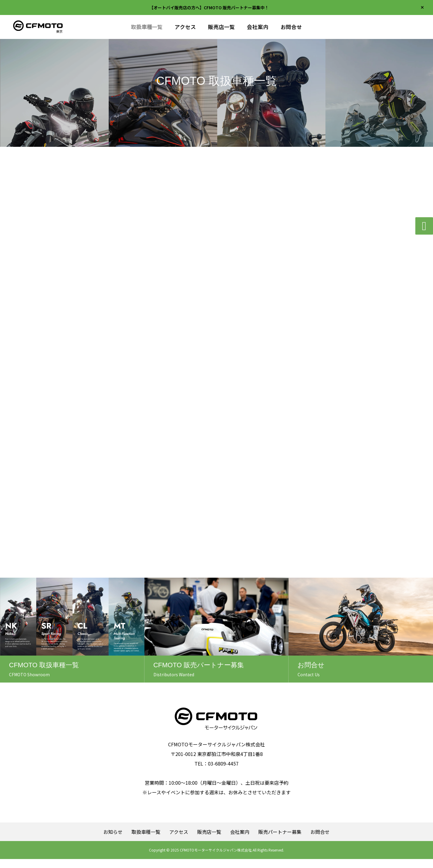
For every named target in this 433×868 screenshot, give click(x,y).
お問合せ (291, 27)
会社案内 (258, 27)
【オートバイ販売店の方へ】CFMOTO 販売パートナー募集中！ (209, 7)
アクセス (185, 27)
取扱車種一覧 (147, 27)
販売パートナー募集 (280, 841)
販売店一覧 (221, 27)
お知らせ (113, 841)
